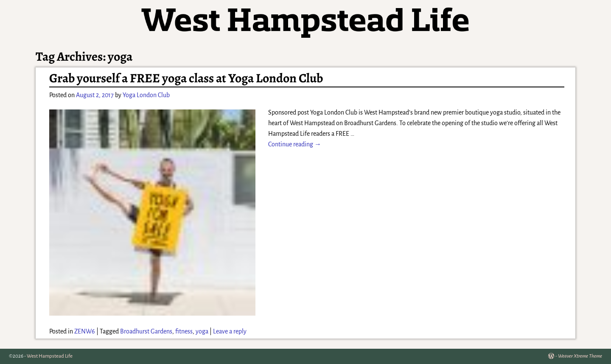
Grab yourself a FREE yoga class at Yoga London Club (186, 78)
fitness (184, 331)
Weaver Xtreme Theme (580, 356)
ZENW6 (85, 331)
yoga (202, 331)
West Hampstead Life (50, 356)
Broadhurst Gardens (146, 331)
